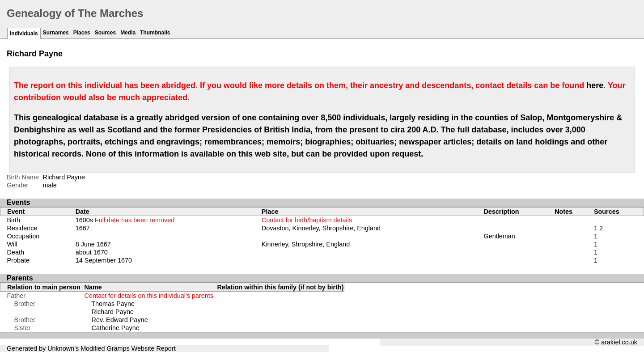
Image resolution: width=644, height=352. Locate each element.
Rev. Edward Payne (120, 320)
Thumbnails (155, 33)
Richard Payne (113, 312)
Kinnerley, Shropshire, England (306, 244)
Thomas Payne (113, 304)
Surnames (56, 33)
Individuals (24, 34)
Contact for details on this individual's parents (149, 296)
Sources (105, 33)
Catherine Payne (116, 328)
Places (82, 33)
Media (128, 33)
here (595, 85)
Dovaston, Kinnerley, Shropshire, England (321, 228)
